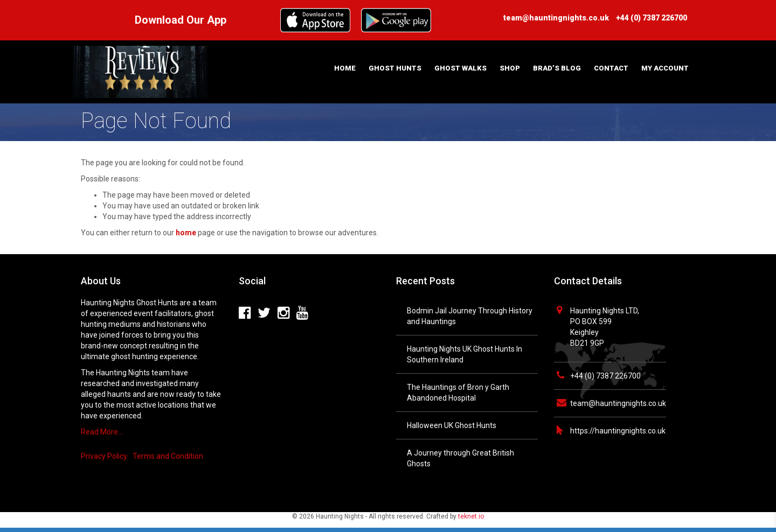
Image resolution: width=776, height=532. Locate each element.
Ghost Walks (460, 68)
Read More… (102, 432)
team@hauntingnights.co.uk (618, 403)
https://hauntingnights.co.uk (618, 431)
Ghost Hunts (395, 68)
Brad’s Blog (557, 68)
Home (345, 68)
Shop (510, 68)
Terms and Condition (168, 456)
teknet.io (471, 516)
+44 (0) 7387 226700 (605, 376)
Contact (611, 68)
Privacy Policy (104, 456)
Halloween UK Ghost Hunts (452, 425)
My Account (665, 68)
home (186, 233)
